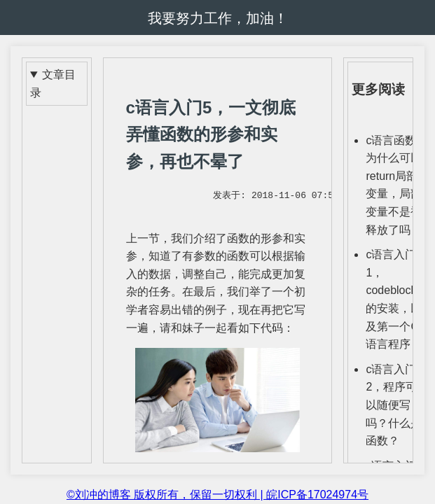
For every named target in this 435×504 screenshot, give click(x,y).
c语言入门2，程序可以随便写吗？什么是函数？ (394, 405)
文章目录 (53, 84)
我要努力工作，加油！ (218, 18)
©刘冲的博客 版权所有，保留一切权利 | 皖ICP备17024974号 (217, 495)
